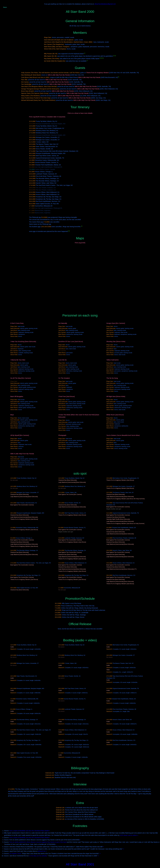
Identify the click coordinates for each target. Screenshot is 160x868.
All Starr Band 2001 (80, 864)
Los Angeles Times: (15, 854)
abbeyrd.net (41, 851)
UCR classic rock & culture (128, 835)
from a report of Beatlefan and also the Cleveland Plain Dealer (29, 831)
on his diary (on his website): (38, 856)
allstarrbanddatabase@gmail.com (105, 4)
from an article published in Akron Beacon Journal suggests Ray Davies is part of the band (38, 842)
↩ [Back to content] (49, 831)
